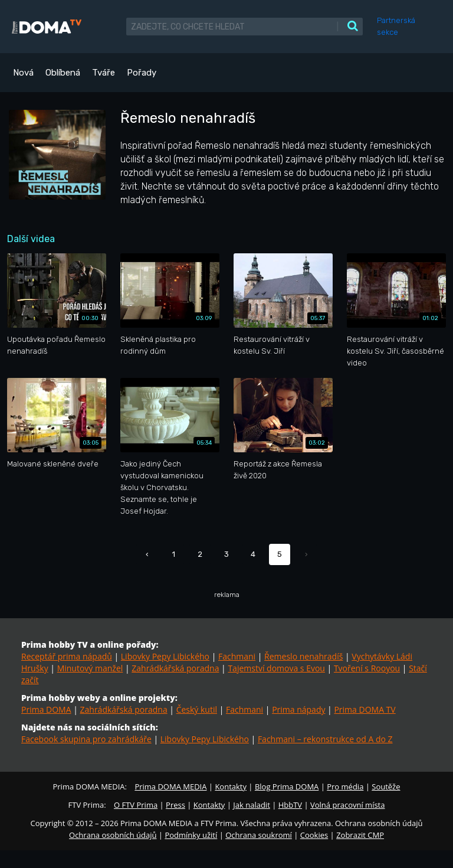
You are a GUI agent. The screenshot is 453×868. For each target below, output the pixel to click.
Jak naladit (252, 805)
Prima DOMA (46, 709)
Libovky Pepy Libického (165, 656)
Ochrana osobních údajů (113, 835)
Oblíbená (63, 73)
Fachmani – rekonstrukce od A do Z (325, 739)
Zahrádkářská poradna (175, 668)
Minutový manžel (90, 668)
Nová (23, 73)
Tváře (104, 73)
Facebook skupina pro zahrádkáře (86, 739)
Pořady (142, 73)
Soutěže (386, 787)
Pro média (345, 787)
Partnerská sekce (396, 26)
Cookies (314, 835)
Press (175, 805)
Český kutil (197, 709)
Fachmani (237, 656)
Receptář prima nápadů (67, 656)
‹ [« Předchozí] (147, 554)
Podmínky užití (191, 835)
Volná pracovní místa (347, 805)
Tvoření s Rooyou (367, 668)
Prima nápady (298, 709)
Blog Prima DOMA (287, 787)
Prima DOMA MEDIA (170, 787)
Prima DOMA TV (365, 709)
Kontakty (231, 787)
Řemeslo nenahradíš (303, 656)
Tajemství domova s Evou (276, 668)
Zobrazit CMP (360, 835)
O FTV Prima (136, 805)
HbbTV (290, 805)
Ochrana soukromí (259, 835)
